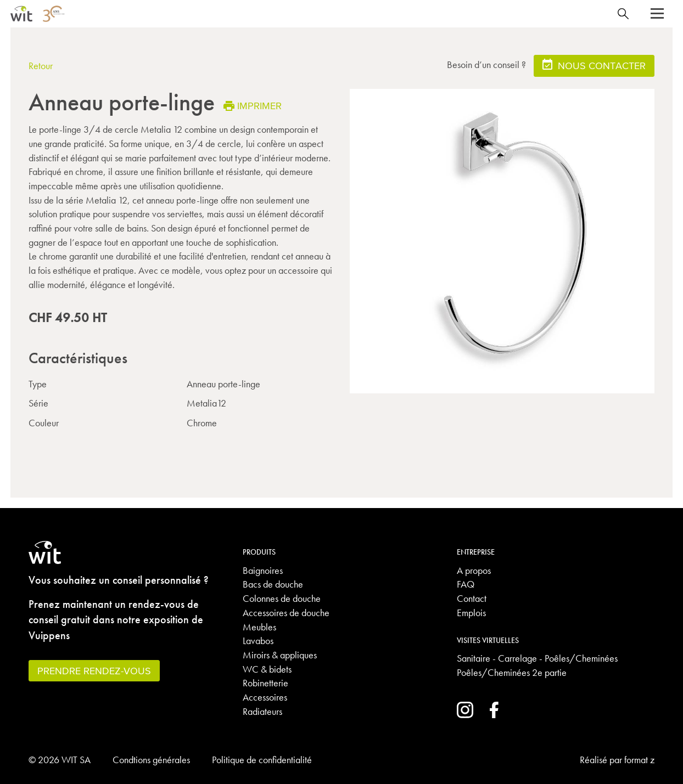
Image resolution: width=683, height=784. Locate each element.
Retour (41, 66)
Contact (472, 598)
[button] (657, 14)
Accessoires (265, 697)
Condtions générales (151, 760)
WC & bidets (267, 669)
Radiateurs (262, 711)
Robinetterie (265, 683)
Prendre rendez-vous (94, 671)
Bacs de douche (273, 584)
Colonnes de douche (282, 598)
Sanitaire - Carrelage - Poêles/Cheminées (537, 658)
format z (639, 760)
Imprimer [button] (253, 106)
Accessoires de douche (286, 613)
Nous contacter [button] (594, 65)
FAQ (466, 584)
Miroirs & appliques (280, 655)
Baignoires (263, 570)
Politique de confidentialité (262, 760)
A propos (474, 570)
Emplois (471, 613)
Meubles (259, 627)
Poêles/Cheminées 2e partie (512, 672)
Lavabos (258, 641)
